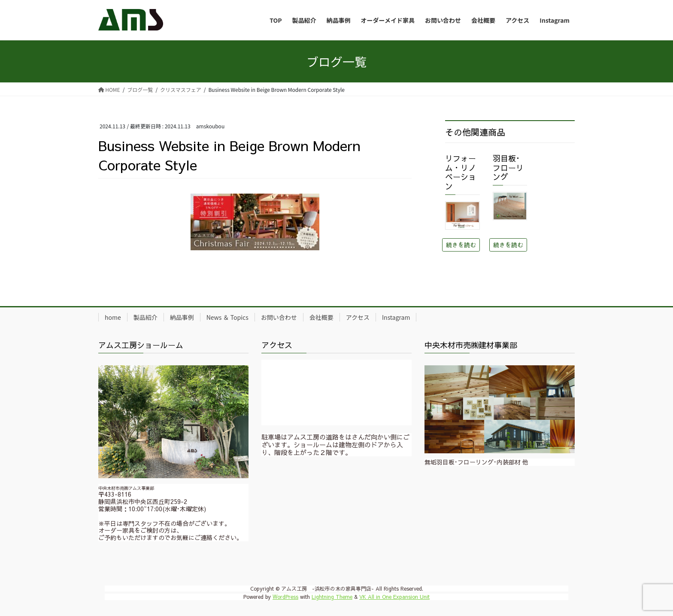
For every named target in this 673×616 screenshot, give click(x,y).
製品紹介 (146, 317)
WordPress (285, 597)
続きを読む (461, 245)
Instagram (396, 317)
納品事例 (182, 317)
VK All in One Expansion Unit (394, 597)
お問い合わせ (279, 317)
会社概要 (321, 317)
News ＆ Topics (227, 317)
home (113, 317)
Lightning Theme (332, 597)
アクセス (358, 317)
